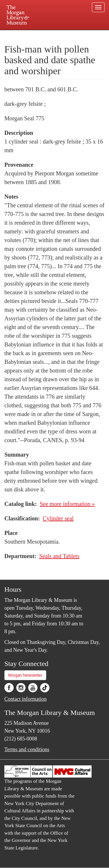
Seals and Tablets (59, 556)
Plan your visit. (16, 34)
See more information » (67, 504)
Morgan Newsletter (25, 675)
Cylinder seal (58, 518)
